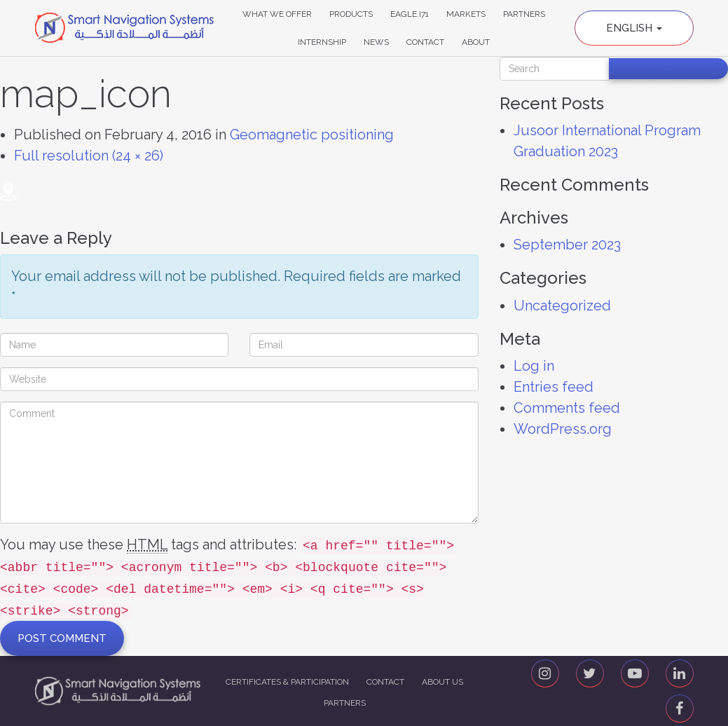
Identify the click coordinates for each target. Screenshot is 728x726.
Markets (466, 14)
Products (351, 14)
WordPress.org (563, 429)
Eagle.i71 (410, 14)
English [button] (634, 28)
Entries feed (554, 387)
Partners (524, 14)
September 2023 (567, 245)
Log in (534, 366)
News (376, 42)
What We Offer (277, 14)
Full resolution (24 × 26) (89, 156)
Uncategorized (562, 306)
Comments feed (567, 408)
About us (442, 682)
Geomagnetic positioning (312, 135)
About (476, 42)
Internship (322, 42)
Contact (425, 42)
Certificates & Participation (287, 682)
